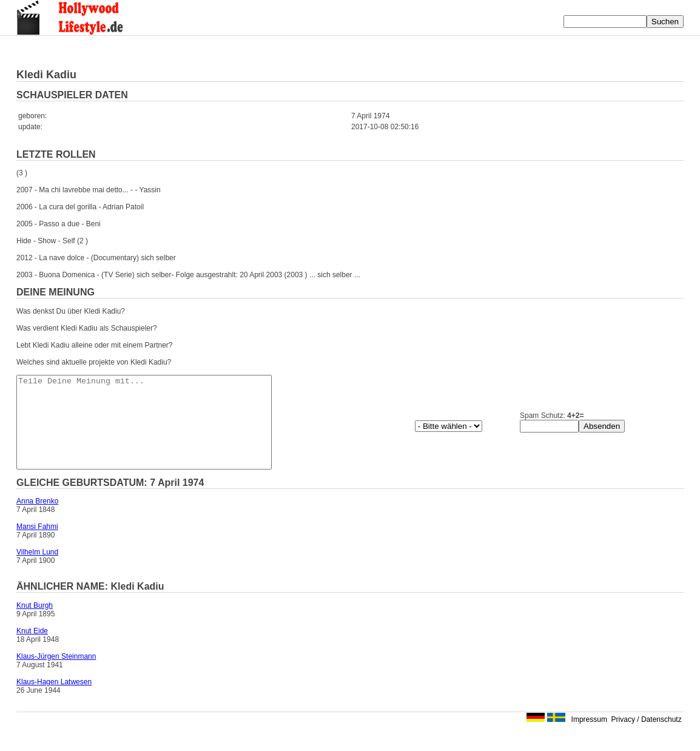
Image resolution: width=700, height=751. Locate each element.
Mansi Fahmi (37, 545)
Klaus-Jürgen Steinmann (56, 675)
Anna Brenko (37, 519)
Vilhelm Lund (37, 570)
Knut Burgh (35, 624)
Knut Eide (32, 649)
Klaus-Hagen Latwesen (54, 700)
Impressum (589, 738)
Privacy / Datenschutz (647, 738)
